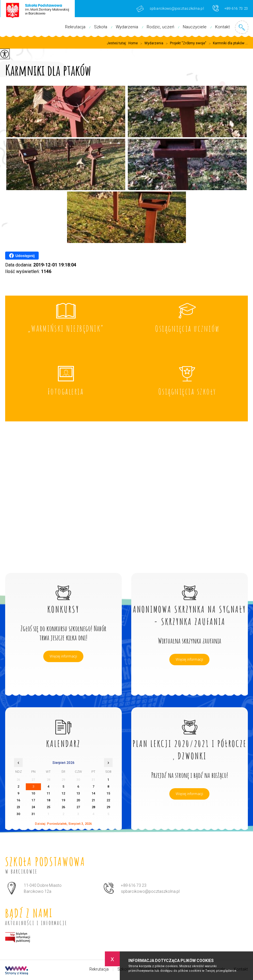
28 (93, 807)
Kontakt (222, 27)
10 (33, 793)
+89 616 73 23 (230, 8)
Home (133, 43)
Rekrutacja (75, 27)
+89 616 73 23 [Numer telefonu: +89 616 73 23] (134, 885)
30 (18, 814)
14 (93, 793)
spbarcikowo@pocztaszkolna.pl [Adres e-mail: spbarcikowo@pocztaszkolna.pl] (150, 891)
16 (18, 800)
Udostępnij (22, 256)
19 (63, 800)
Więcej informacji (63, 656)
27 (78, 807)
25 (48, 807)
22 (108, 800)
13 (78, 793)
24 (33, 807)
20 (78, 800)
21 (93, 800)
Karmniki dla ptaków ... (227, 43)
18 (48, 800)
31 (33, 814)
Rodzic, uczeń (160, 27)
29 (108, 807)
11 (48, 793)
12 (63, 793)
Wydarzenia (127, 27)
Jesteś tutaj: (118, 43)
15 (108, 793)
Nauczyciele (195, 27)
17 (33, 800)
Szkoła (101, 27)
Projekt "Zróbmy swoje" (185, 43)
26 (63, 807)
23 (18, 807)
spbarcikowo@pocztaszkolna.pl (170, 9)
